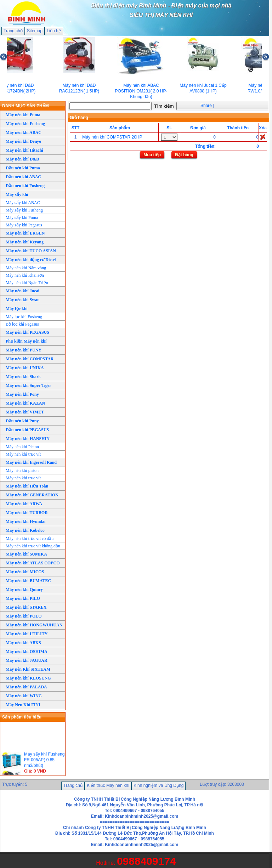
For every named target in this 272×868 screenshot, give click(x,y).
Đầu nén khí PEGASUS (27, 430)
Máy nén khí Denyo (23, 141)
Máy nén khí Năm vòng (26, 268)
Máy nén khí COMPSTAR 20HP (112, 137)
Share (206, 106)
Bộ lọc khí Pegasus (22, 324)
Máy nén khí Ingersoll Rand (31, 462)
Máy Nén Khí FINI (23, 705)
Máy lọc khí (17, 309)
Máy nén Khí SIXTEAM (28, 669)
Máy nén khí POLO (24, 616)
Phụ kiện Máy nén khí (26, 341)
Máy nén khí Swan (23, 300)
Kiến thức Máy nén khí (108, 785)
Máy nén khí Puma (23, 115)
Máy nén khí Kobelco (25, 530)
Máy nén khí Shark (23, 377)
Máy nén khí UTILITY (27, 634)
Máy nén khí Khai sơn (25, 275)
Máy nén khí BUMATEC (28, 581)
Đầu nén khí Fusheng (25, 186)
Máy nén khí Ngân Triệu (27, 283)
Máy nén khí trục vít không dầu (33, 546)
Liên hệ (54, 31)
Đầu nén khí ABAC (23, 177)
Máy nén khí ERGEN (25, 233)
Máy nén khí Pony (22, 394)
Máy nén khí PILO (23, 598)
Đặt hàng (184, 155)
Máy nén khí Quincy (24, 590)
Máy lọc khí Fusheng (24, 317)
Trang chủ (13, 31)
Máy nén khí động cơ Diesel (31, 260)
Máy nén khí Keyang (25, 242)
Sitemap (35, 31)
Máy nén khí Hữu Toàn (27, 486)
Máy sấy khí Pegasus (24, 225)
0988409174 (146, 861)
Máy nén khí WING (24, 696)
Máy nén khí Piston (22, 447)
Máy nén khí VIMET (25, 412)
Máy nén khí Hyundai (25, 522)
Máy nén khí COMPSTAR (30, 359)
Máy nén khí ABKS (23, 643)
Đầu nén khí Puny (22, 421)
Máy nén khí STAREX (26, 607)
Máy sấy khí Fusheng (24, 210)
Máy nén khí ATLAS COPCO (33, 563)
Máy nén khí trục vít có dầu (30, 539)
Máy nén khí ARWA (24, 504)
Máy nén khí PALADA (26, 687)
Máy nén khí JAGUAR (27, 660)
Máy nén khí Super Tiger (29, 385)
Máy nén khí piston (22, 470)
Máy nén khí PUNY (24, 350)
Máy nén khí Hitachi (24, 150)
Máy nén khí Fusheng (25, 124)
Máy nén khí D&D (22, 159)
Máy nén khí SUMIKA (26, 554)
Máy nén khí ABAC (24, 133)
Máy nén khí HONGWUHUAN (34, 625)
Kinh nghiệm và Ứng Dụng (158, 785)
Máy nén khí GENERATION (32, 495)
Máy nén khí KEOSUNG (28, 678)
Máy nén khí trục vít (23, 454)
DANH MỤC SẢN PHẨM (25, 106)
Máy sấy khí (17, 195)
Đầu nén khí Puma (23, 168)
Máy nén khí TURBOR (27, 513)
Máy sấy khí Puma (22, 218)
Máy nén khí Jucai (22, 291)
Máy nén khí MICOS (25, 572)
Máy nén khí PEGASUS (27, 332)
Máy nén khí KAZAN (25, 403)
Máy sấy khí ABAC (23, 203)
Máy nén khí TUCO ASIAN (31, 251)
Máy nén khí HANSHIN (28, 439)
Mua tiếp (152, 155)
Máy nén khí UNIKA (25, 368)
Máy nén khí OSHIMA (27, 652)
